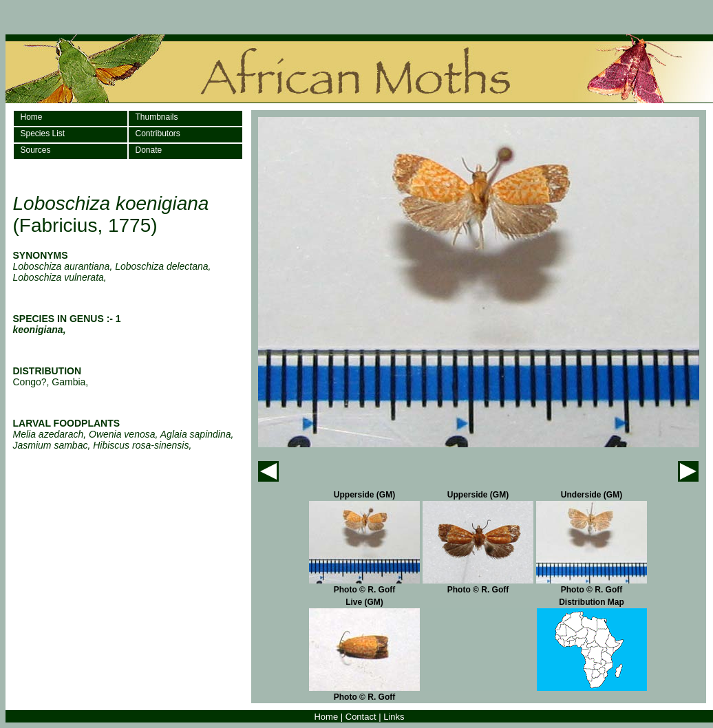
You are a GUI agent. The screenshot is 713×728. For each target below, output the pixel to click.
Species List (43, 133)
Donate (149, 150)
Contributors (158, 133)
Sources (36, 150)
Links (394, 717)
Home (32, 117)
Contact (361, 717)
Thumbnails (157, 117)
